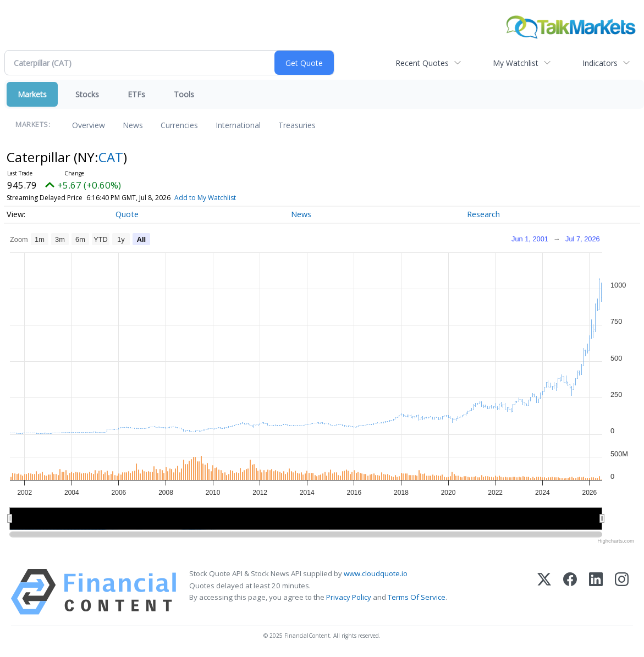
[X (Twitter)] (544, 592)
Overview (89, 125)
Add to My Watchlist (225, 198)
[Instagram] (622, 592)
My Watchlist (516, 63)
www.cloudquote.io (376, 573)
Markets (32, 94)
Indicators (600, 63)
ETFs (136, 94)
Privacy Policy (349, 597)
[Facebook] (570, 592)
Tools (184, 94)
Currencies (179, 125)
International (238, 125)
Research (483, 214)
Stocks (87, 94)
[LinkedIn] (596, 592)
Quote (127, 214)
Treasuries (297, 125)
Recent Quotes (422, 63)
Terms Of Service (417, 597)
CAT (111, 157)
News (133, 125)
